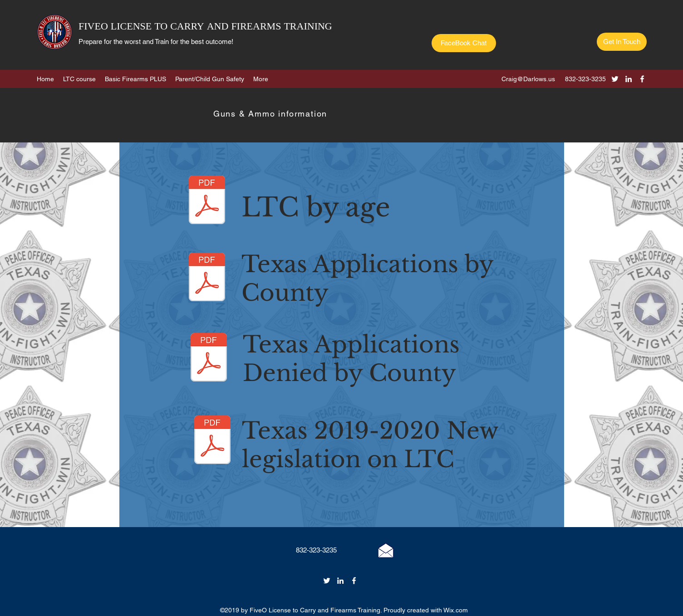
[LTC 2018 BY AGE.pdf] (207, 201)
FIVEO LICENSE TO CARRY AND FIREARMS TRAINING (205, 27)
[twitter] (615, 79)
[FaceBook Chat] (464, 43)
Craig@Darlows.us (528, 79)
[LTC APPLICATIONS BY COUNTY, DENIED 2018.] (209, 358)
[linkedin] (629, 79)
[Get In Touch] (622, 42)
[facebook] (642, 79)
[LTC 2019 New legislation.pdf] (212, 441)
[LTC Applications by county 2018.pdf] (207, 278)
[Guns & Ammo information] (271, 113)
